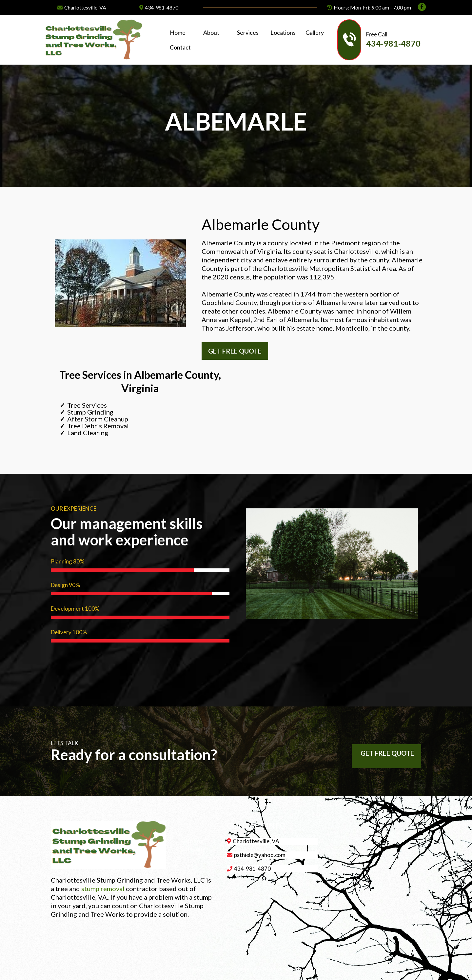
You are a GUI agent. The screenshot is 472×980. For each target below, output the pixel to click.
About (211, 32)
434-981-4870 (162, 7)
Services (248, 32)
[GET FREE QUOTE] (235, 351)
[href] (376, 866)
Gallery (315, 32)
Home (178, 32)
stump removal (103, 888)
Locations (283, 32)
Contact (180, 47)
